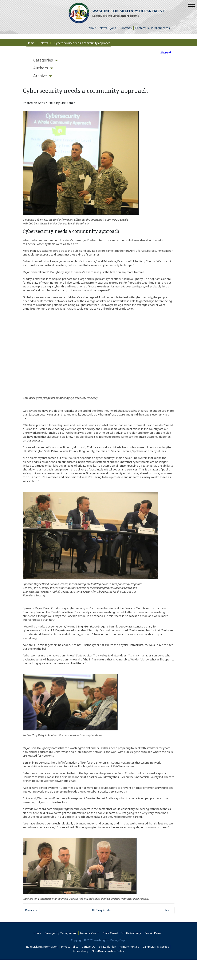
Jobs (113, 28)
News (103, 28)
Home (31, 43)
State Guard (110, 933)
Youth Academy (131, 933)
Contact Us (88, 947)
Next (169, 910)
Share (166, 52)
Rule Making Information (42, 947)
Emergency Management (61, 933)
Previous (31, 910)
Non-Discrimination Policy (109, 951)
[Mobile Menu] (192, 5)
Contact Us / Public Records (153, 28)
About (93, 28)
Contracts (126, 28)
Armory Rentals (129, 947)
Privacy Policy (70, 947)
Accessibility (82, 951)
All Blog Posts (101, 910)
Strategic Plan (107, 947)
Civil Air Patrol (154, 933)
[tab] (43, 60)
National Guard (90, 933)
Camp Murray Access (157, 947)
